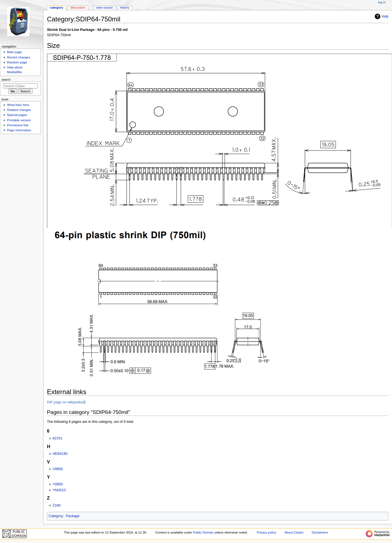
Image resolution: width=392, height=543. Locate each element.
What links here (18, 105)
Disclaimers (320, 532)
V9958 (58, 469)
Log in (382, 2)
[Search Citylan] (20, 86)
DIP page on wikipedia (65, 402)
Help (381, 16)
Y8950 (58, 484)
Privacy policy (267, 532)
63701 (57, 438)
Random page (17, 62)
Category (56, 516)
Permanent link (18, 125)
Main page (14, 52)
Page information (19, 130)
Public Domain (203, 532)
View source (104, 8)
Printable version (19, 120)
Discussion (78, 8)
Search (6, 80)
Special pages (17, 115)
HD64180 (60, 454)
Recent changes (19, 57)
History (125, 8)
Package (72, 516)
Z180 (57, 505)
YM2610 (59, 490)
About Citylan (294, 532)
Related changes (19, 110)
